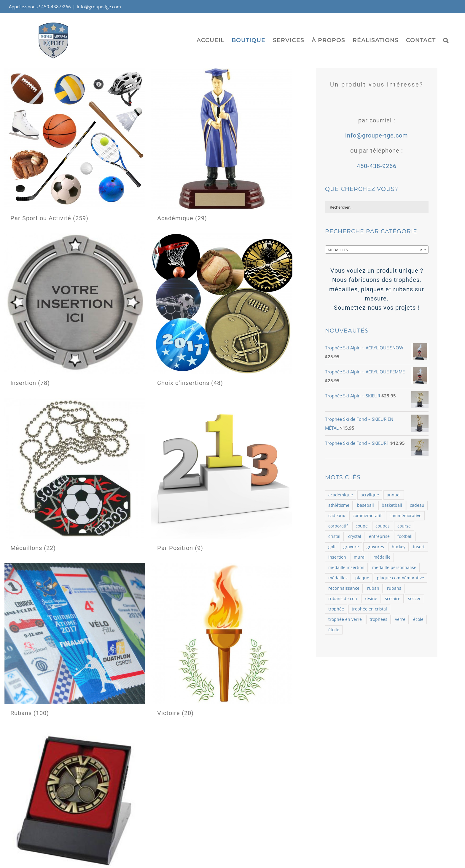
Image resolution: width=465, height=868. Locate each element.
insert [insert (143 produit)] (419, 547)
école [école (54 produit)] (418, 619)
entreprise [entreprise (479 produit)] (379, 536)
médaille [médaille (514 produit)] (382, 557)
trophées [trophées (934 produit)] (378, 619)
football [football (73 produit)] (405, 536)
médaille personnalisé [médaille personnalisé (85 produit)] (394, 568)
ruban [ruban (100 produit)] (373, 588)
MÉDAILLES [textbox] (375, 250)
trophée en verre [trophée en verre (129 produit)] (345, 619)
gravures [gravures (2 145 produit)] (375, 547)
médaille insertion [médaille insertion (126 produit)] (346, 568)
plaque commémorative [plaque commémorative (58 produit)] (400, 578)
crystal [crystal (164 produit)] (355, 536)
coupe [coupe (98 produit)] (362, 526)
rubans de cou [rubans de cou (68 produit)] (343, 599)
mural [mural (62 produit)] (360, 557)
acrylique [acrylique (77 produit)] (370, 495)
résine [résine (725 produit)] (371, 599)
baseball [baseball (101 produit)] (366, 505)
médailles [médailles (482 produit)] (338, 578)
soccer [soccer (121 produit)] (414, 599)
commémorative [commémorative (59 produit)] (405, 516)
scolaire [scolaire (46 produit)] (393, 599)
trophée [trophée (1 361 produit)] (336, 609)
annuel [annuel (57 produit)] (394, 495)
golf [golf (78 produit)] (332, 547)
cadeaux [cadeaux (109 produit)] (337, 516)
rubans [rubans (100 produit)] (394, 588)
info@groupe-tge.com (99, 7)
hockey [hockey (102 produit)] (399, 547)
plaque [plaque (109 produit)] (362, 578)
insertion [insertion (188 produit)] (337, 557)
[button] (446, 40)
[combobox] (377, 250)
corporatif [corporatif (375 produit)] (338, 526)
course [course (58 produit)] (404, 526)
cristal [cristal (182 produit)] (334, 536)
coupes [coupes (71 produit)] (383, 526)
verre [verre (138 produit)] (400, 619)
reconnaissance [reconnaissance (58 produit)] (344, 588)
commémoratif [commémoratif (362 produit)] (367, 516)
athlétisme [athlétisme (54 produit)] (339, 505)
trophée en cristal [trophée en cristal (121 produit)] (369, 609)
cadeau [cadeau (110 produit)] (417, 505)
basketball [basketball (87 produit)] (392, 505)
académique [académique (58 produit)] (341, 495)
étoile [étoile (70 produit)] (334, 630)
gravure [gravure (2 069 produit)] (351, 547)
